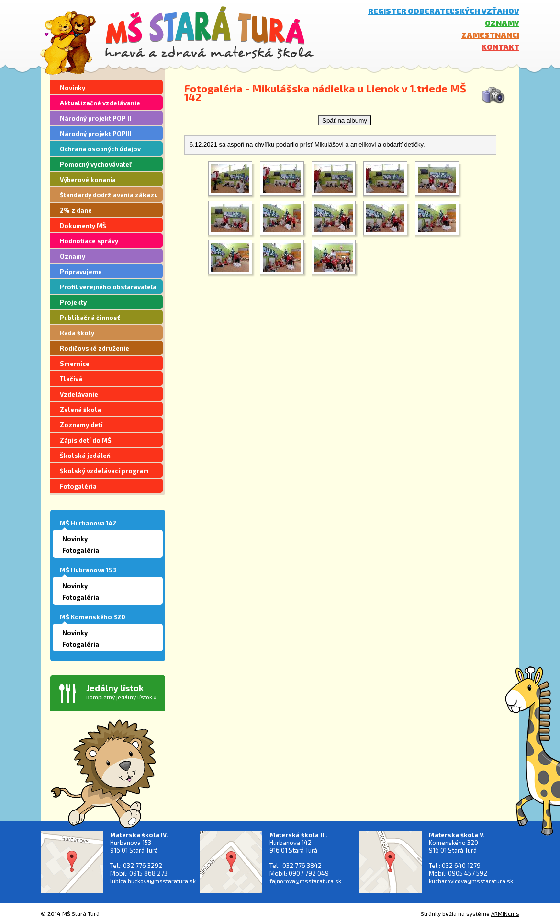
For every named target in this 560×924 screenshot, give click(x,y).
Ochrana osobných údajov (100, 149)
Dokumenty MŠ (83, 226)
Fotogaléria (78, 486)
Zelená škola (80, 410)
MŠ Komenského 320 (93, 617)
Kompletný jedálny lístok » (121, 697)
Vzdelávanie (79, 394)
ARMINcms (505, 913)
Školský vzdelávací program (104, 471)
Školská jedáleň (85, 456)
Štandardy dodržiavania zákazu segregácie (109, 196)
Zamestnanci (490, 35)
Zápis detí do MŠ (86, 440)
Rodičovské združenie (95, 348)
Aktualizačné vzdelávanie (100, 103)
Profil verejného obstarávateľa (108, 287)
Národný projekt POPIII (96, 134)
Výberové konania (88, 180)
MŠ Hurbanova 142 (88, 523)
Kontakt (500, 47)
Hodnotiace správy (89, 241)
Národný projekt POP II (95, 118)
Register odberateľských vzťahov (444, 11)
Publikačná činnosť (90, 318)
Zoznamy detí (81, 425)
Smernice (75, 364)
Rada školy (77, 333)
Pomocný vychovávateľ (95, 164)
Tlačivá (71, 379)
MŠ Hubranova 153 (88, 570)
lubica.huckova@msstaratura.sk (153, 881)
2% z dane (76, 210)
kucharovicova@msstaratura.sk (471, 881)
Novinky (73, 88)
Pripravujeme (81, 272)
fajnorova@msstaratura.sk (305, 881)
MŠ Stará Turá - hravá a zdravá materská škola (209, 32)
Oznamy (502, 23)
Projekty (73, 302)
